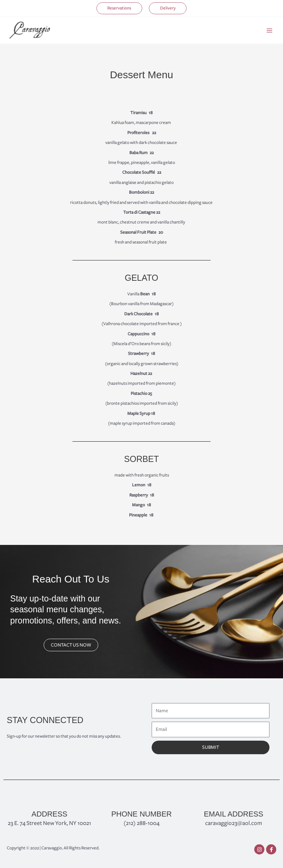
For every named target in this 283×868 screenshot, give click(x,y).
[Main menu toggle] (270, 31)
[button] (116, 8)
